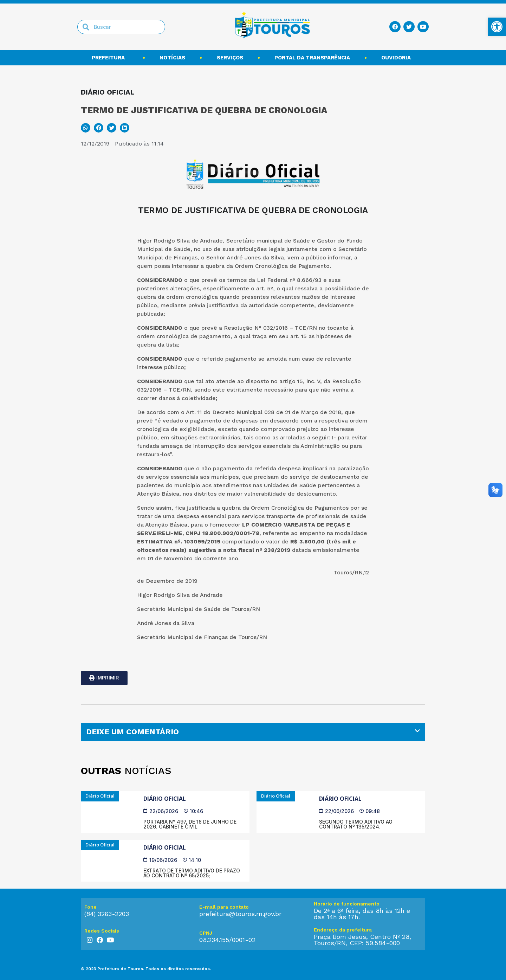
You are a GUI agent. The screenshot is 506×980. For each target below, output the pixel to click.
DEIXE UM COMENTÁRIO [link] (132, 732)
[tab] (253, 732)
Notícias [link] (172, 58)
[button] (86, 128)
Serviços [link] (230, 58)
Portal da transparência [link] (312, 58)
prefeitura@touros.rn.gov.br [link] (240, 914)
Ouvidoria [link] (398, 58)
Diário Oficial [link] (165, 799)
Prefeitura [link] (110, 58)
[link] (497, 27)
